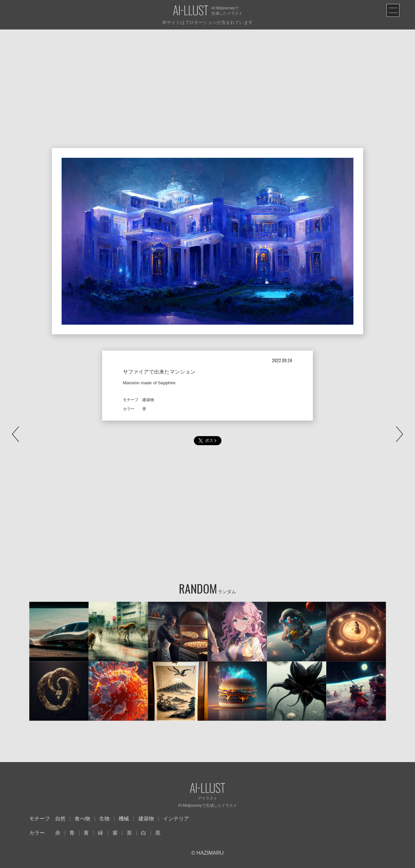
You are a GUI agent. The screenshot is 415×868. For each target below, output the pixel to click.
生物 (104, 819)
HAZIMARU (209, 853)
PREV (16, 434)
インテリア (176, 819)
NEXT (399, 434)
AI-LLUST (191, 11)
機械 (124, 819)
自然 (60, 819)
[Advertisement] (207, 78)
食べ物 (82, 819)
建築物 (146, 819)
